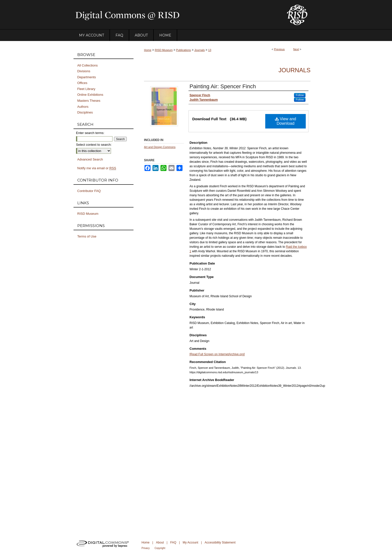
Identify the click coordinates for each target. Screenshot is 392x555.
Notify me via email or (97, 168)
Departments (86, 77)
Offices (82, 83)
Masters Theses (89, 101)
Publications (183, 50)
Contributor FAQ (89, 191)
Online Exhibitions (90, 95)
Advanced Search (90, 159)
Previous (279, 49)
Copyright (160, 548)
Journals (199, 50)
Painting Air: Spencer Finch (223, 86)
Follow (300, 95)
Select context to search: (94, 145)
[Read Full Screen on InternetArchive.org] (217, 354)
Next (296, 49)
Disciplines (85, 112)
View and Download (286, 121)
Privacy (146, 548)
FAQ (173, 542)
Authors (83, 107)
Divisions (84, 71)
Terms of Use (87, 236)
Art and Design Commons (160, 147)
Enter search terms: (90, 133)
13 (210, 50)
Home (148, 50)
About (160, 542)
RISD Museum (164, 50)
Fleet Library (86, 89)
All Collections (87, 65)
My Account (190, 542)
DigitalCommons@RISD (176, 15)
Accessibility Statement (220, 542)
